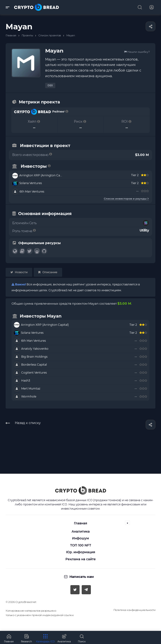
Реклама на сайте (81, 559)
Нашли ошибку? (137, 52)
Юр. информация (81, 552)
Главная (80, 523)
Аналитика (81, 531)
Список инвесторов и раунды (126, 199)
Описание (48, 272)
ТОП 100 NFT (81, 545)
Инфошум (80, 538)
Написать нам (82, 577)
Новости (19, 272)
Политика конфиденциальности (135, 610)
